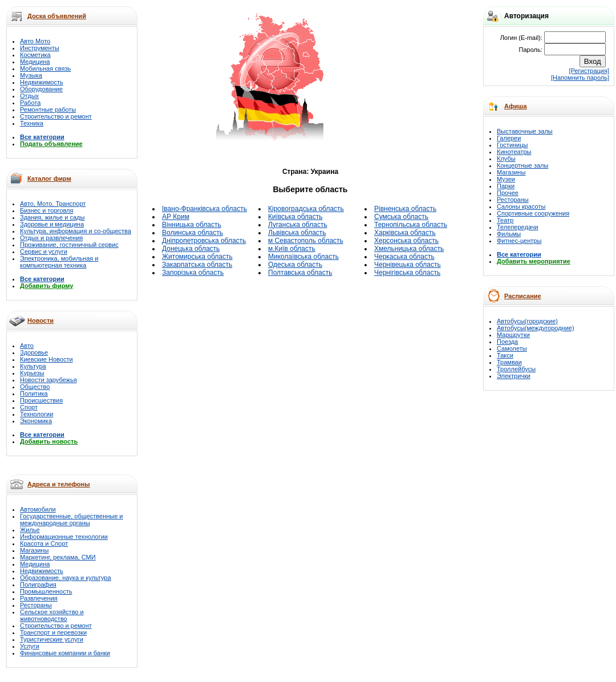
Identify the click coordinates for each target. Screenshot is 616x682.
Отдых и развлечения (51, 238)
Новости (40, 320)
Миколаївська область (303, 257)
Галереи (509, 138)
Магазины (34, 550)
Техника (32, 123)
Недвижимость (42, 82)
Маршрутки (513, 335)
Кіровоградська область (306, 209)
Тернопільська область (411, 225)
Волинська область (193, 233)
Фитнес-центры (519, 241)
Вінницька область (192, 225)
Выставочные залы (525, 131)
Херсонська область (406, 241)
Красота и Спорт (44, 543)
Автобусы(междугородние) (536, 328)
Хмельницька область (409, 249)
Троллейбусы (516, 369)
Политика (34, 393)
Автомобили (38, 509)
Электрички (514, 376)
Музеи (506, 179)
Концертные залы (522, 165)
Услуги (30, 646)
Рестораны (36, 605)
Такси (505, 355)
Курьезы (32, 373)
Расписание (523, 296)
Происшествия (41, 400)
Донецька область (191, 249)
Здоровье (34, 352)
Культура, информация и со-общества (76, 231)
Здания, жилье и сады (52, 217)
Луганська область (298, 225)
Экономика (36, 421)
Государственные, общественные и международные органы (72, 519)
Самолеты (512, 348)
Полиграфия (38, 584)
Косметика (35, 55)
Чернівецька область (408, 265)
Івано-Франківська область (204, 209)
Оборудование (41, 89)
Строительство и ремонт (56, 116)
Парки (506, 186)
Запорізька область (193, 273)
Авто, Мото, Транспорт (53, 204)
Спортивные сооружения (533, 213)
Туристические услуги (52, 639)
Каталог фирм (49, 178)
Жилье (30, 530)
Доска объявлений (57, 16)
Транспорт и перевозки (53, 632)
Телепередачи (518, 227)
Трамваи (509, 362)
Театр (505, 220)
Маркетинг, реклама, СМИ (58, 557)
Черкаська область (404, 257)
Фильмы (509, 234)
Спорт (29, 407)
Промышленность (46, 591)
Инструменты (40, 48)
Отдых (29, 96)
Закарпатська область (197, 265)
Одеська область (295, 265)
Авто (27, 346)
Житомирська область (197, 257)
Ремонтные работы (48, 109)
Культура (33, 366)
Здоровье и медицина (52, 224)
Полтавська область (300, 273)
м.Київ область (292, 249)
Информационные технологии (64, 537)
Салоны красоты (521, 206)
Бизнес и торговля (46, 210)
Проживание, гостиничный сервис (69, 245)
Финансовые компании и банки (65, 653)
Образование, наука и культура (66, 578)
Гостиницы (512, 145)
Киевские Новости (46, 359)
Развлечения (39, 598)
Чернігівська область (407, 273)
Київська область (295, 217)
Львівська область (297, 233)
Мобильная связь (45, 68)
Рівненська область (405, 209)
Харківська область (405, 233)
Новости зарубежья (48, 380)
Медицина (35, 62)
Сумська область (401, 217)
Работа (30, 103)
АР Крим (176, 217)
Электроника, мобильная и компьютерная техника (59, 262)
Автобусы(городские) (527, 321)
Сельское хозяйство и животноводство (52, 615)
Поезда (507, 342)
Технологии (37, 414)
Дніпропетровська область (204, 241)
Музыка (31, 75)
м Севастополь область (306, 241)
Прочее (508, 193)
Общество (35, 387)
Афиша (516, 106)
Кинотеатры (514, 152)
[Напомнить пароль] (580, 78)
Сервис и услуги (44, 251)
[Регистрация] (589, 71)
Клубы (506, 159)
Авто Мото (35, 41)
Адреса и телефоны (59, 484)
